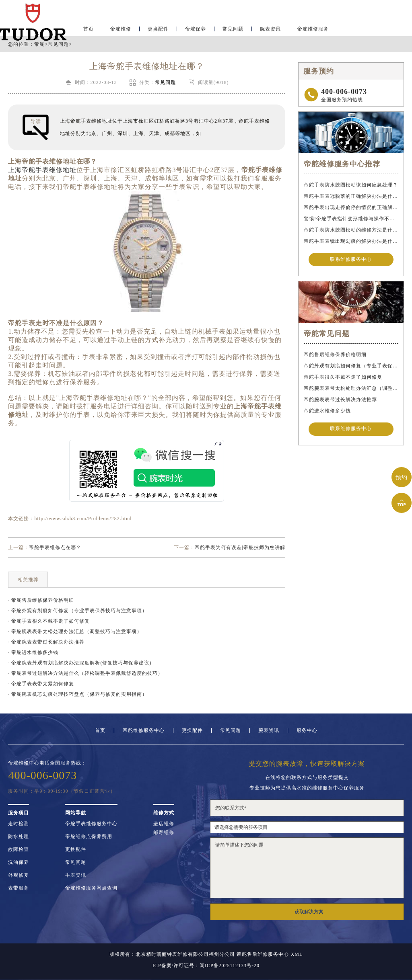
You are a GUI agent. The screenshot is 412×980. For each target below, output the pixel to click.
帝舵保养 (196, 31)
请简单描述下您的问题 (307, 868)
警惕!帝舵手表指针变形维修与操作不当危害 (351, 219)
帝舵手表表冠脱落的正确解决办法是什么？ (351, 196)
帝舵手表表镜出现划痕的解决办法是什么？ (351, 241)
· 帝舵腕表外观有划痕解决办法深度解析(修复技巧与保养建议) (80, 663)
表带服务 (19, 888)
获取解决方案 (309, 912)
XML (297, 954)
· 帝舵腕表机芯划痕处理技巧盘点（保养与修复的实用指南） (78, 694)
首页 (100, 730)
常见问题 (233, 31)
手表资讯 (76, 875)
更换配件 (158, 31)
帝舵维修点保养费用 (89, 836)
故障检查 (19, 849)
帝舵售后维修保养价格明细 (335, 355)
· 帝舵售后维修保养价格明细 (41, 600)
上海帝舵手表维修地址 (42, 170)
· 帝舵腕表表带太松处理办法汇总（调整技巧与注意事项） (75, 631)
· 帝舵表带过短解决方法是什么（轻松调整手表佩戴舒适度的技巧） (85, 673)
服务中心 (307, 730)
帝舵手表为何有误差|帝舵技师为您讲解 (240, 547)
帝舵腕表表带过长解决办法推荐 (340, 400)
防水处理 (19, 836)
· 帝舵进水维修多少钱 (33, 652)
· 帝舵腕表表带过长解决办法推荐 (46, 642)
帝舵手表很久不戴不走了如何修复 (343, 377)
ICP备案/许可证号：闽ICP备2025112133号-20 (206, 966)
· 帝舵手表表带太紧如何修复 (41, 684)
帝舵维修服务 (313, 31)
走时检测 (19, 824)
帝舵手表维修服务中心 (91, 824)
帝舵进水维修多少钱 (327, 411)
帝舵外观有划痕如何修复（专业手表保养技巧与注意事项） (351, 366)
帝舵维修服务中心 (144, 730)
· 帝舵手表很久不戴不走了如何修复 (49, 621)
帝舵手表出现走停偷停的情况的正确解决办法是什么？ (351, 207)
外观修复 (19, 875)
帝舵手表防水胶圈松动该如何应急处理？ (351, 185)
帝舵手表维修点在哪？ (55, 547)
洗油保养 (19, 862)
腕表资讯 (270, 31)
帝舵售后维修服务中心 (263, 954)
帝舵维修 (121, 31)
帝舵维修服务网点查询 (91, 888)
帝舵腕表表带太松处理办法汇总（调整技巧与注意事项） (351, 388)
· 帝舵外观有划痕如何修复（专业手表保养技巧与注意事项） (78, 611)
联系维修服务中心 (351, 260)
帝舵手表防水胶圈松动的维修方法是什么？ (351, 230)
